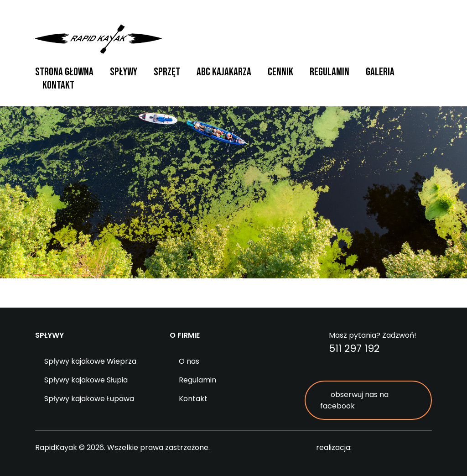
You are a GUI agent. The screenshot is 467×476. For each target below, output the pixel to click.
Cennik (280, 72)
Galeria (380, 72)
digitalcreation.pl (395, 448)
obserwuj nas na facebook (354, 400)
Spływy (124, 72)
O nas (189, 361)
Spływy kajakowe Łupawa (89, 399)
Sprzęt (167, 72)
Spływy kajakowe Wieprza (90, 361)
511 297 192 (354, 348)
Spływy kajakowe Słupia (86, 380)
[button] (40, 275)
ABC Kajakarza (224, 72)
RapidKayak (99, 39)
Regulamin (329, 72)
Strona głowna (64, 72)
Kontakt (58, 85)
